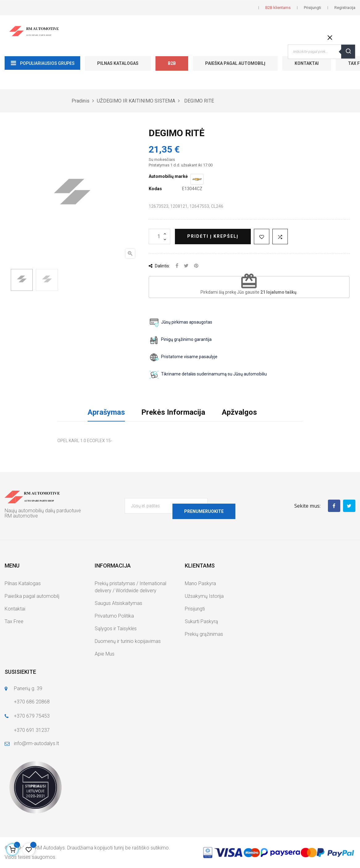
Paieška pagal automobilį (235, 63)
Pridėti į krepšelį (213, 236)
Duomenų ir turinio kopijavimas (128, 641)
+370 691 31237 (32, 730)
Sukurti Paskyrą (201, 621)
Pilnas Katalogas (118, 63)
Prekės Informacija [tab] (173, 412)
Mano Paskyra (200, 583)
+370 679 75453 (32, 716)
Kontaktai (307, 63)
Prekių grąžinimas (204, 634)
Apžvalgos (239, 412)
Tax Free (14, 621)
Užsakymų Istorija (204, 596)
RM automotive (21, 516)
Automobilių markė (168, 176)
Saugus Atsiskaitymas (118, 603)
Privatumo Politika (114, 616)
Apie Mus (105, 654)
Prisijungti (195, 609)
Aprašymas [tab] (106, 412)
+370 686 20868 (32, 702)
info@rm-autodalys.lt (36, 743)
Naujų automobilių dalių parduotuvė (43, 511)
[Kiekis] (159, 237)
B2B (172, 63)
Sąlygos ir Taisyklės (116, 629)
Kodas (155, 189)
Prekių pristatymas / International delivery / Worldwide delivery (130, 587)
